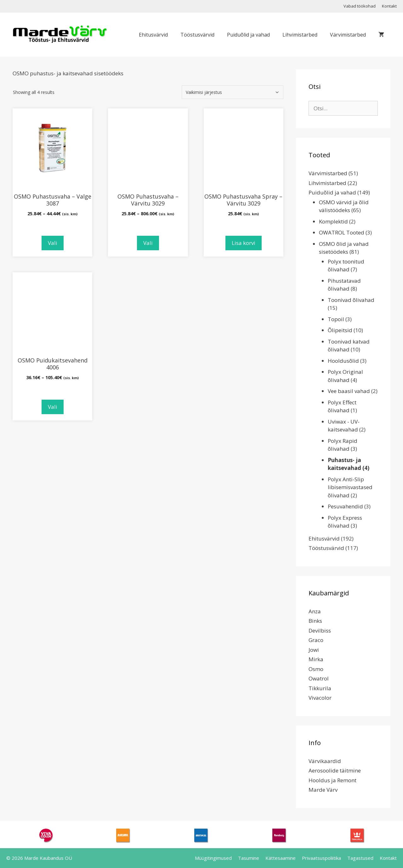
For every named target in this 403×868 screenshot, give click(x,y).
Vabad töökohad (360, 6)
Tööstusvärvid (197, 35)
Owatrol (319, 678)
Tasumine (249, 858)
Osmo (316, 669)
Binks (315, 621)
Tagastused (360, 858)
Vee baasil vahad (349, 391)
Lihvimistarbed (300, 35)
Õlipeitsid (340, 330)
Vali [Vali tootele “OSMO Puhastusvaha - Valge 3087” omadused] (53, 243)
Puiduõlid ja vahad (248, 35)
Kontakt (389, 6)
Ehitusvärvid (153, 35)
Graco (316, 640)
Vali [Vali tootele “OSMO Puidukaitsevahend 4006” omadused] (53, 407)
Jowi (314, 650)
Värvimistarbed (348, 35)
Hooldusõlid (343, 361)
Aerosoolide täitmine (335, 770)
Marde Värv (323, 790)
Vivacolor (320, 698)
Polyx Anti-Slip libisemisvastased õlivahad (350, 487)
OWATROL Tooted (342, 232)
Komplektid (333, 221)
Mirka (316, 659)
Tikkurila (320, 688)
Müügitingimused (213, 858)
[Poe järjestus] (233, 92)
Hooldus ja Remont (332, 780)
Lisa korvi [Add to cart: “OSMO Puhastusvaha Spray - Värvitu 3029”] (244, 243)
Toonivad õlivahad (351, 300)
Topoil (336, 319)
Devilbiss (320, 631)
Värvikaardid (325, 761)
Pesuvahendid (345, 506)
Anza (315, 611)
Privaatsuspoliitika (321, 858)
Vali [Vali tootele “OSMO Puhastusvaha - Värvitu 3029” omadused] (148, 243)
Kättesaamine (281, 858)
